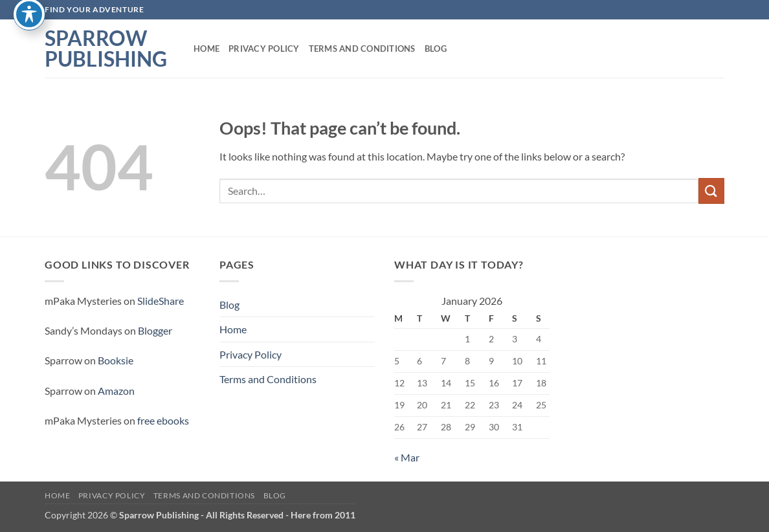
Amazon (116, 391)
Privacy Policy (264, 49)
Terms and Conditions (362, 49)
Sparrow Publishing (106, 49)
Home (206, 49)
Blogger (155, 330)
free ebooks (163, 420)
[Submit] (711, 191)
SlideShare (161, 301)
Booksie (116, 360)
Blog (436, 49)
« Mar (407, 457)
